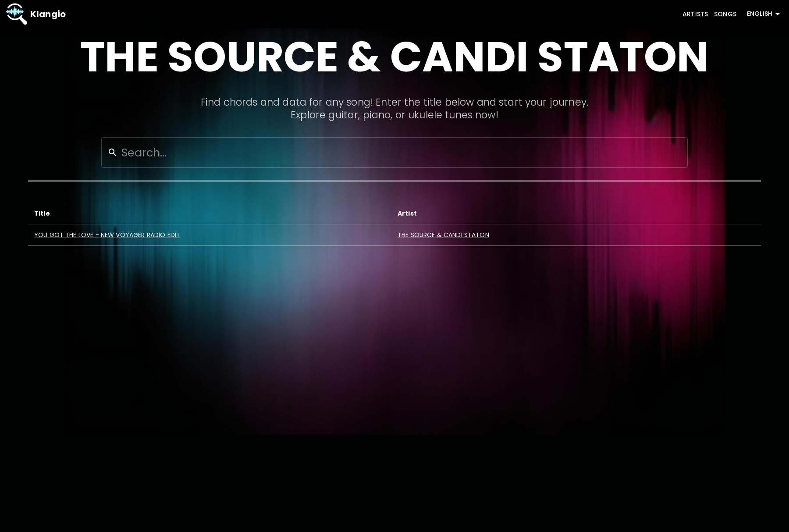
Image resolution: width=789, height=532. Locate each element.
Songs (725, 14)
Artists (695, 14)
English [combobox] (760, 14)
